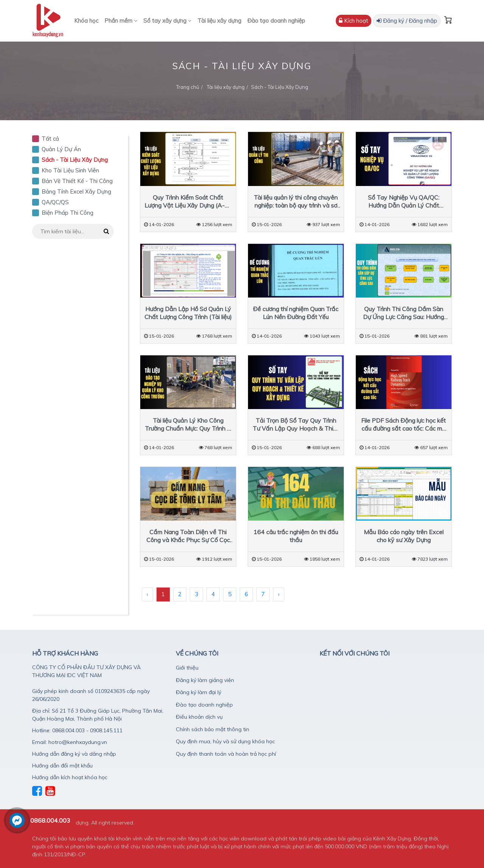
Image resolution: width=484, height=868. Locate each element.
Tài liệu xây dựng (219, 21)
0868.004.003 (50, 820)
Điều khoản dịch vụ (199, 717)
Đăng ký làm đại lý (199, 692)
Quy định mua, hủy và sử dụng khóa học (225, 741)
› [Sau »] (279, 594)
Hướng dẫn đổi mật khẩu (62, 766)
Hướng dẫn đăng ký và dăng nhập (74, 754)
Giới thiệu (187, 668)
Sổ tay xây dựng (167, 21)
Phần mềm (121, 21)
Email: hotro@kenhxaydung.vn (70, 742)
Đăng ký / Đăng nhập (407, 21)
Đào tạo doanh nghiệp (276, 21)
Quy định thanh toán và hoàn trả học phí (226, 754)
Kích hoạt (354, 21)
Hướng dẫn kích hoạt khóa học (70, 777)
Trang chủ (188, 87)
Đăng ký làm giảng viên (205, 680)
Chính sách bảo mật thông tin (213, 729)
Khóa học (86, 21)
